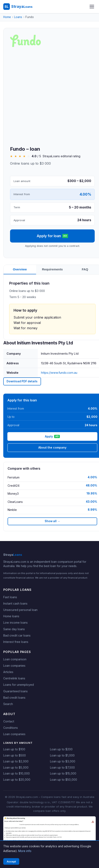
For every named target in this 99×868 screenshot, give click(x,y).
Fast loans (10, 597)
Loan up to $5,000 (16, 767)
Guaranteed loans (15, 691)
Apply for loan (53, 236)
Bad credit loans (14, 698)
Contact (9, 721)
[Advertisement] (50, 97)
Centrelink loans (14, 678)
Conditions (11, 728)
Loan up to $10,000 (16, 773)
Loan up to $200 (61, 749)
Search (8, 704)
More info (25, 851)
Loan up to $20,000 (17, 780)
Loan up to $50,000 (64, 780)
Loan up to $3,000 (63, 761)
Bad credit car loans (17, 635)
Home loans (11, 616)
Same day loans (14, 629)
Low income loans (15, 623)
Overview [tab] (20, 269)
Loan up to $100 (14, 749)
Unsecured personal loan (20, 610)
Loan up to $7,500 (62, 767)
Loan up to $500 (15, 755)
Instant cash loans (15, 603)
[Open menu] (92, 7)
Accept (11, 862)
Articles (8, 672)
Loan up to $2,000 (16, 761)
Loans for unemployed (19, 685)
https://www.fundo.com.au (60, 373)
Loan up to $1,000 (62, 755)
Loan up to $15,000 (63, 773)
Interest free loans (16, 642)
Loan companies (14, 666)
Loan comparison (15, 659)
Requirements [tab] (54, 269)
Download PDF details (22, 381)
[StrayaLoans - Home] (18, 7)
